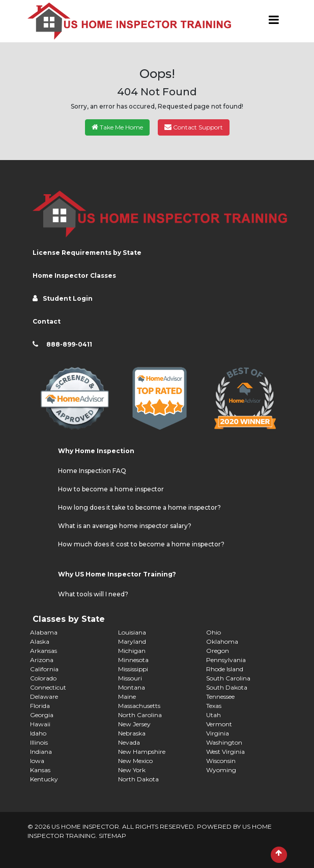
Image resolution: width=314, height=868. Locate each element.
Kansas (40, 770)
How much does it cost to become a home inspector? (141, 544)
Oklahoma (222, 641)
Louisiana (132, 632)
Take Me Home (117, 127)
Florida (40, 706)
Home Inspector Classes (74, 275)
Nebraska (132, 733)
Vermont (219, 724)
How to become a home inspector (111, 489)
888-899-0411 (69, 344)
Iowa (37, 761)
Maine (127, 696)
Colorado (43, 678)
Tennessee (220, 696)
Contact (47, 321)
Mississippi (133, 669)
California (44, 669)
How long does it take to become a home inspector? (139, 507)
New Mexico (135, 761)
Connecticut (48, 687)
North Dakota (138, 779)
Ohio (213, 632)
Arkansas (44, 651)
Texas (214, 706)
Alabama (44, 632)
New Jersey (134, 724)
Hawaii (40, 724)
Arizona (42, 660)
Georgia (42, 715)
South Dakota (227, 687)
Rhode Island (225, 669)
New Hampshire (142, 752)
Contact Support (194, 127)
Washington (224, 742)
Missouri (130, 678)
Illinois (39, 742)
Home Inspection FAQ (92, 471)
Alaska (40, 641)
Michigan (132, 651)
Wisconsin (221, 761)
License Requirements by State (87, 253)
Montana (132, 687)
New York (132, 770)
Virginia (218, 733)
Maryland (132, 641)
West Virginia (225, 752)
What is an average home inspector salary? (125, 526)
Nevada (129, 742)
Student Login (68, 298)
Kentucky (44, 779)
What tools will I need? (93, 594)
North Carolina (140, 715)
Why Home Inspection (96, 451)
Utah (213, 715)
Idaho (38, 733)
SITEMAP (112, 836)
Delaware (44, 696)
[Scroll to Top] (279, 855)
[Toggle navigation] (274, 21)
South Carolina (228, 678)
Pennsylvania (226, 660)
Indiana (41, 752)
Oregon (218, 651)
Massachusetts (139, 706)
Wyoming (221, 770)
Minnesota (133, 660)
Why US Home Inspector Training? (117, 574)
